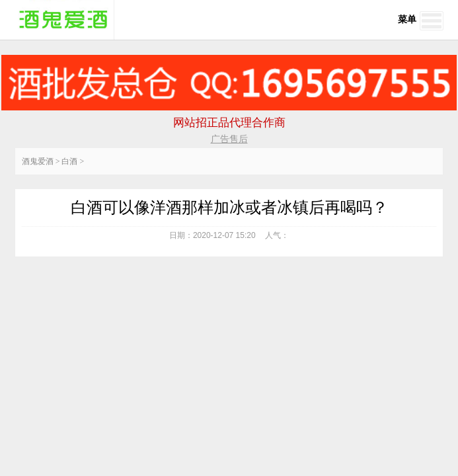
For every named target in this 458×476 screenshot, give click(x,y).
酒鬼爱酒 (38, 161)
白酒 (69, 161)
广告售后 (229, 139)
